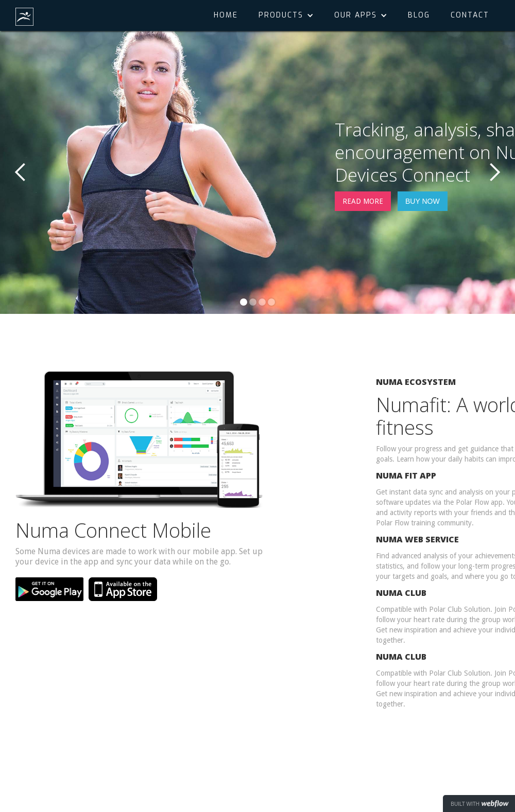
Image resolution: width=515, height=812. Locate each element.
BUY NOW (423, 201)
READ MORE (363, 201)
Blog (419, 15)
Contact (470, 15)
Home (226, 15)
